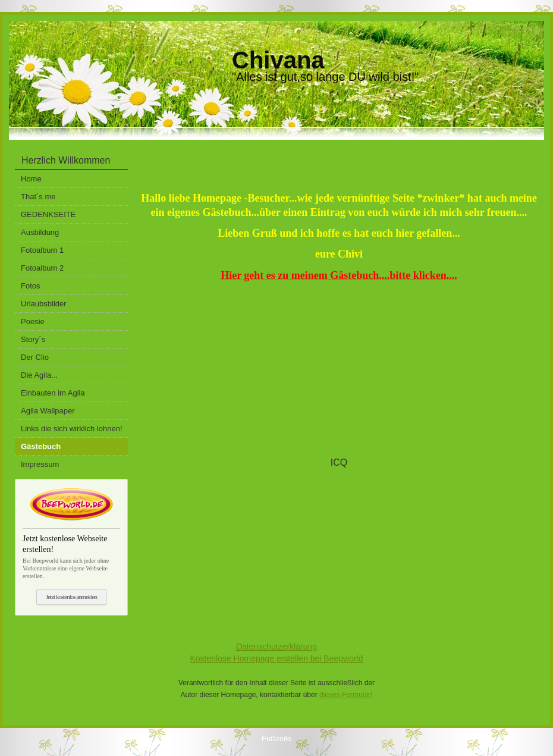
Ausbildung (40, 232)
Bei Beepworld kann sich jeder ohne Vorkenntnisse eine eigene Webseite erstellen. (71, 554)
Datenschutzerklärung (276, 647)
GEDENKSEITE (48, 214)
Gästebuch (41, 446)
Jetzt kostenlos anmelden (71, 597)
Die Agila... (39, 375)
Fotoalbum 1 (42, 250)
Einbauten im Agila (53, 393)
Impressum (40, 464)
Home (31, 179)
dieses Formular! (346, 695)
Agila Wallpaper (48, 411)
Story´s (33, 339)
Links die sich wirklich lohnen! (72, 429)
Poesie (33, 321)
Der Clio (35, 357)
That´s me (38, 197)
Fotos (31, 286)
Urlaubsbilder (44, 304)
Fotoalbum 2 (42, 268)
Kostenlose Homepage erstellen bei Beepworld (276, 658)
